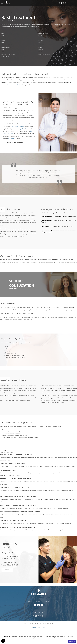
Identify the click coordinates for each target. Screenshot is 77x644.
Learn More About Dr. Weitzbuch (16, 143)
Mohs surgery (11, 139)
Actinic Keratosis (43, 33)
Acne (3, 33)
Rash (21, 13)
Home (3, 13)
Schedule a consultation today (15, 85)
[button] (3, 641)
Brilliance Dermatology (4, 1)
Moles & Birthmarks (7, 45)
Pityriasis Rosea (43, 45)
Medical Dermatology (12, 13)
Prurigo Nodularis (7, 47)
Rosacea (41, 50)
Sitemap (34, 628)
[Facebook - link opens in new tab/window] (35, 605)
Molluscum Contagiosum (8, 54)
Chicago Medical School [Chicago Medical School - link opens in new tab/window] (23, 129)
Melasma (41, 43)
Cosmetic (30, 602)
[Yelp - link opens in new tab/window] (42, 605)
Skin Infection (5, 57)
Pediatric (47, 602)
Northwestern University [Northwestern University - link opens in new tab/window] (18, 126)
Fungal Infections (7, 38)
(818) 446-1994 (63, 3)
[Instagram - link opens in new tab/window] (38, 605)
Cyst (3, 36)
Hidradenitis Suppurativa (45, 38)
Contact (7, 570)
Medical (38, 602)
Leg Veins (41, 40)
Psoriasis (41, 47)
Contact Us (13, 289)
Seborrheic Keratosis (44, 54)
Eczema (40, 36)
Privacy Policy (41, 628)
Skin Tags (4, 52)
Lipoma (3, 43)
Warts (40, 52)
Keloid (3, 40)
